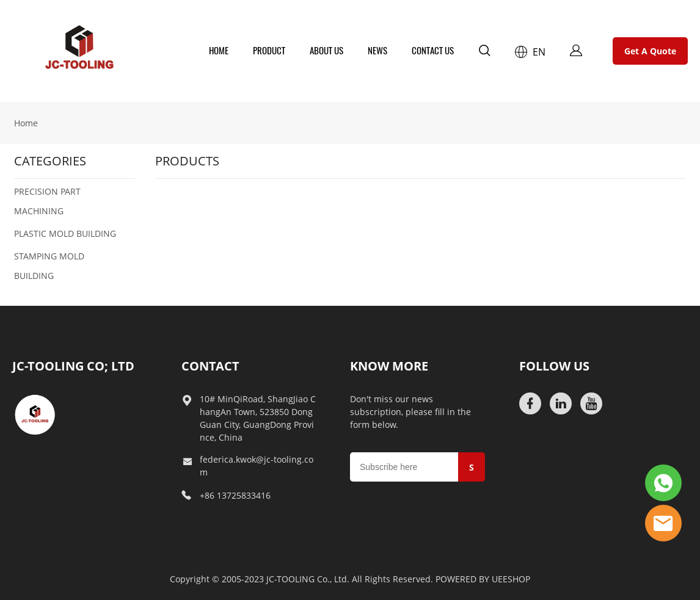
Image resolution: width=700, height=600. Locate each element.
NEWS (377, 51)
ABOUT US (326, 51)
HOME (219, 51)
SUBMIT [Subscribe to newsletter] (473, 472)
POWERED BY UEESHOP (483, 579)
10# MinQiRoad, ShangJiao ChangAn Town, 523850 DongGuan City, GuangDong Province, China (258, 418)
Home (26, 123)
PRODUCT (269, 51)
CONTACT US (433, 51)
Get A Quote (650, 51)
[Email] (404, 467)
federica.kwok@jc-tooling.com (257, 466)
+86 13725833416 (235, 495)
